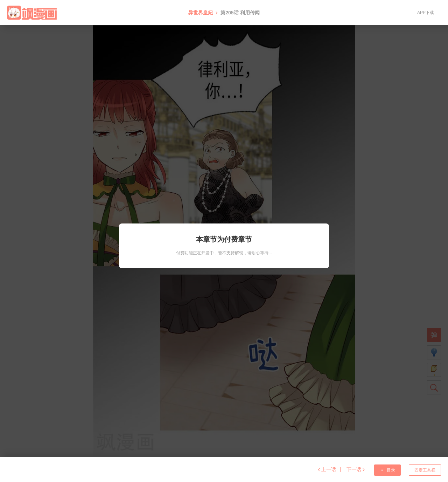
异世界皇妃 (201, 13)
